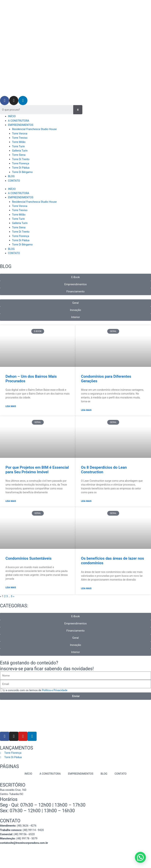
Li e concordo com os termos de (35, 690)
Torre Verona (20, 134)
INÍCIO (12, 116)
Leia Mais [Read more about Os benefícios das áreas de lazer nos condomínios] (86, 588)
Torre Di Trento (21, 159)
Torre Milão (19, 142)
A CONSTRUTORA (19, 121)
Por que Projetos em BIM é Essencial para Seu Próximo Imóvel (37, 470)
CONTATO (14, 181)
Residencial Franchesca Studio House (34, 129)
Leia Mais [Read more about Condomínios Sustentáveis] (11, 588)
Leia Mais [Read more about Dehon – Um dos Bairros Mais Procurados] (11, 406)
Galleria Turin (20, 151)
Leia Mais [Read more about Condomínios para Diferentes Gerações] (86, 410)
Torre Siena (19, 155)
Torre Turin (18, 146)
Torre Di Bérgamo (22, 172)
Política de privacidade (88, 851)
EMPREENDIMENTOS (21, 125)
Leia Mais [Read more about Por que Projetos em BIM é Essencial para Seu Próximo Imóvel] (11, 501)
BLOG (11, 176)
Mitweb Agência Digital (78, 856)
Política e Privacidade (55, 690)
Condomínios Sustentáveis (29, 558)
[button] (140, 857)
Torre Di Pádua (21, 168)
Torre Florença (21, 163)
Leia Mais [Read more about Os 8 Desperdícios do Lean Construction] (86, 501)
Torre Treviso (20, 138)
